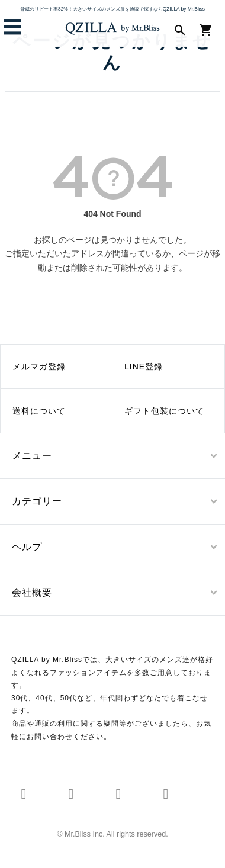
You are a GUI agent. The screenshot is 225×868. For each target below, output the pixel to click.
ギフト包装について (164, 411)
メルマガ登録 (39, 367)
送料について (39, 411)
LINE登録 (144, 367)
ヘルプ (27, 547)
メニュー (32, 456)
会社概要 (32, 592)
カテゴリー (37, 501)
